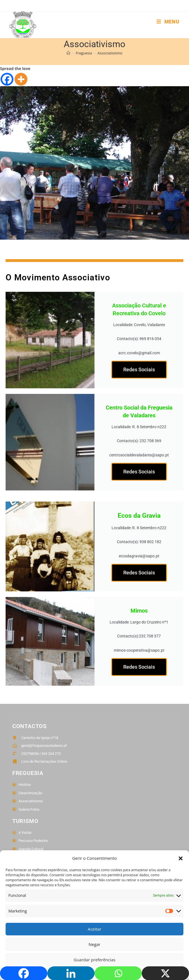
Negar (94, 944)
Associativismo (110, 59)
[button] (181, 858)
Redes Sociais (139, 375)
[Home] (68, 59)
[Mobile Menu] (168, 22)
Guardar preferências (94, 960)
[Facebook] (7, 85)
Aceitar (95, 929)
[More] (21, 85)
